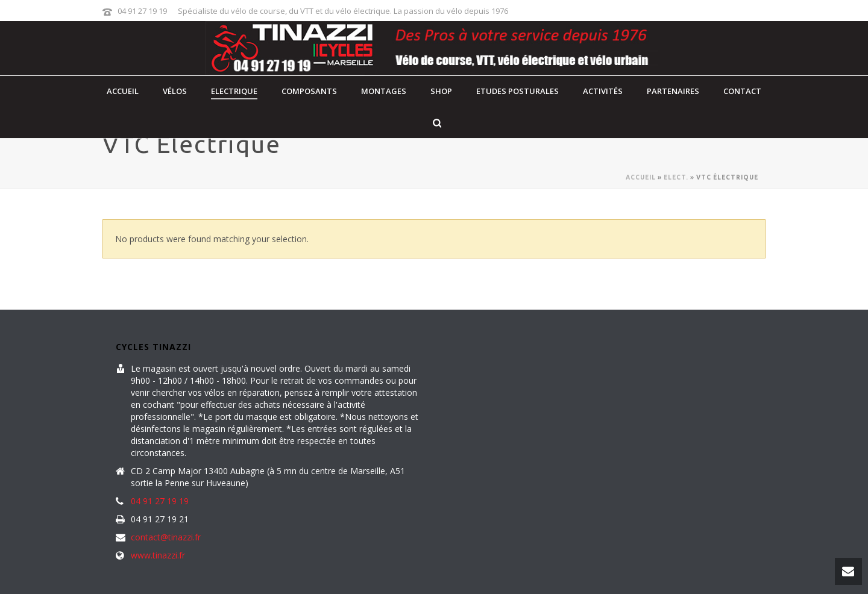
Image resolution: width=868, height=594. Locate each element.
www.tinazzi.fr (158, 555)
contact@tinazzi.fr (166, 537)
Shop (441, 91)
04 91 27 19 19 (142, 11)
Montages (384, 91)
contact (742, 91)
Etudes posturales (517, 91)
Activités (603, 91)
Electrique (234, 91)
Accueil (123, 91)
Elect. (676, 177)
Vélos (175, 91)
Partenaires (673, 91)
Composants (309, 91)
